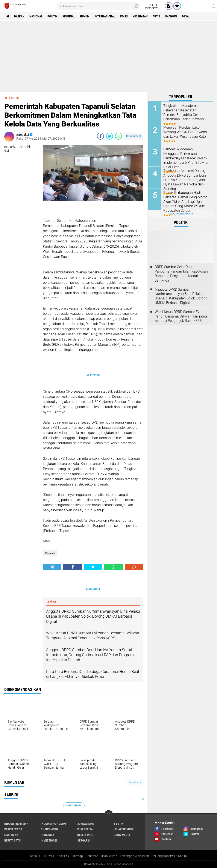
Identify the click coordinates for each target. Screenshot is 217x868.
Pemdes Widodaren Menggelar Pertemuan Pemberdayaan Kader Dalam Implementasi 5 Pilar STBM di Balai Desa (186, 158)
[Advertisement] (108, 53)
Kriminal (69, 16)
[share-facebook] (100, 136)
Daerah (19, 16)
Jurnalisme (86, 824)
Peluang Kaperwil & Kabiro (169, 856)
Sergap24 (84, 840)
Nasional (36, 16)
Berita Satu (12, 840)
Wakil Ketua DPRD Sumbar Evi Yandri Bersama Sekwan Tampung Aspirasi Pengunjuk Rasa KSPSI (181, 316)
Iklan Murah (109, 856)
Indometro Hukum (53, 824)
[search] (98, 6)
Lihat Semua (74, 806)
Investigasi (49, 840)
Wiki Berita (85, 829)
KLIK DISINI (93, 375)
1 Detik (119, 824)
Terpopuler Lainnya (181, 214)
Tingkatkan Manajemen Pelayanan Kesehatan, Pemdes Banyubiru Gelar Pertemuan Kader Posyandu (184, 112)
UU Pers (49, 856)
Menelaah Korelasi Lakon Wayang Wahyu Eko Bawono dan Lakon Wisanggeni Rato (185, 132)
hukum (85, 16)
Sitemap (77, 856)
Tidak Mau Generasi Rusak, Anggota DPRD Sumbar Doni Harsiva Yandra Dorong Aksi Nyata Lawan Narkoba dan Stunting (185, 180)
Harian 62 (11, 835)
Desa (185, 16)
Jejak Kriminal (124, 829)
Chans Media (50, 829)
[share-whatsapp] (118, 136)
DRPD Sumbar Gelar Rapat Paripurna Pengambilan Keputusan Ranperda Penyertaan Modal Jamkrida (181, 274)
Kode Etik (63, 856)
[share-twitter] (109, 136)
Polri (124, 16)
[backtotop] (109, 814)
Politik (52, 16)
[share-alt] (52, 567)
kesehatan (140, 16)
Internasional (105, 16)
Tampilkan (135, 782)
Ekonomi (171, 16)
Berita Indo (85, 835)
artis (156, 16)
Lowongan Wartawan (134, 856)
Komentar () (134, 136)
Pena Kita (47, 835)
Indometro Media (16, 824)
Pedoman (92, 856)
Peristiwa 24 (13, 829)
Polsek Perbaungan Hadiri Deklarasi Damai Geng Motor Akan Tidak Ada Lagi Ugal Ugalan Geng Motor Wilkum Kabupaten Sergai (185, 202)
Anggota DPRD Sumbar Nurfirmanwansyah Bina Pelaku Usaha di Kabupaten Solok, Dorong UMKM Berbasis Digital (181, 296)
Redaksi (35, 856)
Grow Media (122, 835)
